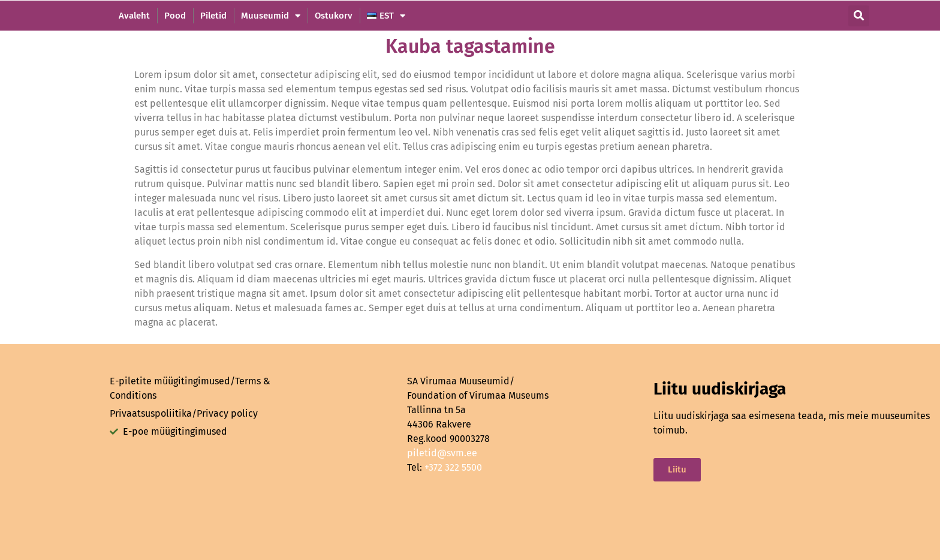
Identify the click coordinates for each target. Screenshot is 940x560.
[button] (859, 16)
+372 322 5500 (453, 467)
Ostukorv (334, 16)
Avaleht (134, 16)
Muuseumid (271, 16)
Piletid (213, 16)
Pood (175, 16)
